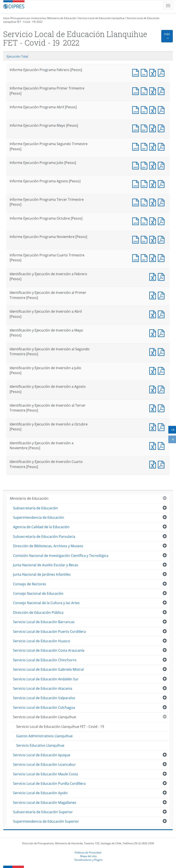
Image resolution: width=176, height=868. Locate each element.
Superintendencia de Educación (39, 517)
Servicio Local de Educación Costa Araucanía (49, 650)
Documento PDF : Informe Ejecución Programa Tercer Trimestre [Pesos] (162, 202)
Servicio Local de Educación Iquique (42, 755)
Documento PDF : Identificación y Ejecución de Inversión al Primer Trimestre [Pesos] (162, 295)
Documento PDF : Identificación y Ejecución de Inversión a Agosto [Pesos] (162, 389)
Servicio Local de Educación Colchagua (44, 707)
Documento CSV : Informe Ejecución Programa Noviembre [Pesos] (145, 239)
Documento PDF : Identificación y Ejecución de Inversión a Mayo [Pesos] (162, 333)
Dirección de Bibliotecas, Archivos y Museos (48, 546)
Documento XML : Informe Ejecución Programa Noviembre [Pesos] (136, 239)
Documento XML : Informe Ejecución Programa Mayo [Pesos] (136, 128)
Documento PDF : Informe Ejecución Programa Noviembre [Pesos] (162, 239)
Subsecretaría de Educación (35, 508)
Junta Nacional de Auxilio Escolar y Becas (46, 565)
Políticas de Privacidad (88, 852)
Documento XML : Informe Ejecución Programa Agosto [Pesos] (136, 184)
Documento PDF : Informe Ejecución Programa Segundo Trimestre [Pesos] (162, 146)
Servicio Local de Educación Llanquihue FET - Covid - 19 (60, 727)
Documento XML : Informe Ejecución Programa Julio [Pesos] (136, 165)
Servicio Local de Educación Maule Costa (45, 774)
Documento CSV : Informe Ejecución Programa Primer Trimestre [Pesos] (145, 91)
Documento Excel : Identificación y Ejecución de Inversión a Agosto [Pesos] (154, 389)
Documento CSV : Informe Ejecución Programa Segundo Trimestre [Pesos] (145, 146)
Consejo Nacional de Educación (38, 593)
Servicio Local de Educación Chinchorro (45, 660)
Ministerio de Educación (62, 18)
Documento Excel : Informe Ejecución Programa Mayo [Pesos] (154, 128)
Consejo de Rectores (30, 584)
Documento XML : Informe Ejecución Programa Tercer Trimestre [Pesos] (136, 202)
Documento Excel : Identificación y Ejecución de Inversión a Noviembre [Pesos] (154, 445)
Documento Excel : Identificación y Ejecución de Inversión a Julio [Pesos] (154, 370)
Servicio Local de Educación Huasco (42, 641)
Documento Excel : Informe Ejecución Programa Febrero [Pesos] (154, 72)
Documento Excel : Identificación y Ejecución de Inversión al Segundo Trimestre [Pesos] (154, 352)
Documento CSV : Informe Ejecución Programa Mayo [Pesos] (145, 128)
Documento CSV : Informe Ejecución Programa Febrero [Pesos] (145, 72)
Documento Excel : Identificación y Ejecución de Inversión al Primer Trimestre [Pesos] (154, 295)
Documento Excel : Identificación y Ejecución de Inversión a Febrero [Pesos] (154, 276)
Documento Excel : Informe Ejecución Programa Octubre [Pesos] (154, 221)
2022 (40, 22)
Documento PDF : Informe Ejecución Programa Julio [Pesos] (162, 165)
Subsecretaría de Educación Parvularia (44, 537)
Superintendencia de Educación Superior (46, 821)
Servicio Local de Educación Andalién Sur (46, 679)
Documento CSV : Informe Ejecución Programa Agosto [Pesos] (145, 184)
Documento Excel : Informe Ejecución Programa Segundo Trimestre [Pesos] (154, 146)
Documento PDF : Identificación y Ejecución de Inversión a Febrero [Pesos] (162, 276)
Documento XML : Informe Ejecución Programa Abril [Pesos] (136, 109)
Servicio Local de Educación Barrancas (44, 622)
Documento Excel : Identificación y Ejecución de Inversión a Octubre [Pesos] (154, 427)
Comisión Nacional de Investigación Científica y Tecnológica (61, 556)
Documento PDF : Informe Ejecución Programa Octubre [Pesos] (162, 221)
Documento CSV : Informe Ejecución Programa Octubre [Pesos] (145, 221)
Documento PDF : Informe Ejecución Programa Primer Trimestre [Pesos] (162, 91)
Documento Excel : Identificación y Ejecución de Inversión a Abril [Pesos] (154, 314)
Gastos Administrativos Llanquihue (44, 736)
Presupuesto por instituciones (29, 18)
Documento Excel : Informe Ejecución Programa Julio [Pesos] (154, 165)
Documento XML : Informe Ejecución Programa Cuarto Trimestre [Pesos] (136, 258)
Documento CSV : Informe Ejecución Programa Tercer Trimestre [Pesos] (145, 202)
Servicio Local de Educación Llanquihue (101, 18)
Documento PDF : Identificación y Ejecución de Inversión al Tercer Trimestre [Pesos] (162, 408)
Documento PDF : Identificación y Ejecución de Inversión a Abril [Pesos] (162, 314)
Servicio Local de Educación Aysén (40, 793)
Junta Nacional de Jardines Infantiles (42, 574)
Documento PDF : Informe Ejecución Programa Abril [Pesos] (162, 109)
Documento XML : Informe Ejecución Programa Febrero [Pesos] (136, 72)
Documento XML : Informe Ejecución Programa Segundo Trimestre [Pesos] (136, 146)
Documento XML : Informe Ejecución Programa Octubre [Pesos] (136, 221)
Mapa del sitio (88, 856)
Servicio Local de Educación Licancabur (44, 764)
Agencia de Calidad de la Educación (41, 527)
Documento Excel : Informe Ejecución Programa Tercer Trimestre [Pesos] (154, 202)
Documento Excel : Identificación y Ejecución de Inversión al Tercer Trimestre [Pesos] (154, 408)
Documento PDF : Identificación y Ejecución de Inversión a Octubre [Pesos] (162, 427)
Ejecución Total (17, 56)
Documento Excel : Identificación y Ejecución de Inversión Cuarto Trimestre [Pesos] (154, 464)
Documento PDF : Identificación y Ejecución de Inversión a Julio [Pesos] (162, 370)
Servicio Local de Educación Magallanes (45, 803)
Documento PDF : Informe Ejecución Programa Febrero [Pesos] (162, 72)
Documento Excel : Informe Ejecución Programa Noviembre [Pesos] (154, 239)
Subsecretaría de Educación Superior (43, 812)
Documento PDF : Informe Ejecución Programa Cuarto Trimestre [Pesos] (162, 258)
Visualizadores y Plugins (89, 860)
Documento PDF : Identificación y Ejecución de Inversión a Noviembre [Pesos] (162, 445)
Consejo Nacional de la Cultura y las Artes (46, 603)
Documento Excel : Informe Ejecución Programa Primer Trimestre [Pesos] (154, 91)
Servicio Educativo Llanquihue (40, 745)
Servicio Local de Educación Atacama (43, 688)
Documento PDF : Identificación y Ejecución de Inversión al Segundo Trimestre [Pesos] (162, 352)
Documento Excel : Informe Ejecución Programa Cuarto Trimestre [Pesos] (154, 258)
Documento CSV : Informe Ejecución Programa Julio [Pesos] (145, 165)
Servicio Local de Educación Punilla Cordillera (49, 783)
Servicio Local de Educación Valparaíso (44, 698)
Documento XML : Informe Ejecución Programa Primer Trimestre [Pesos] (136, 91)
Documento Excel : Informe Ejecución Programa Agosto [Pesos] (154, 184)
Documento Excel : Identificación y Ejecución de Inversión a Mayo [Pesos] (154, 333)
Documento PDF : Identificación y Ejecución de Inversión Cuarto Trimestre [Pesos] (162, 464)
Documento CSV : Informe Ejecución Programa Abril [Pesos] (145, 109)
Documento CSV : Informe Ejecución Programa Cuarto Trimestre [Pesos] (145, 258)
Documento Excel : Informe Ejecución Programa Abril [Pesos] (154, 109)
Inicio (6, 18)
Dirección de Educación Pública (38, 612)
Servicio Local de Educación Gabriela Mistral (48, 669)
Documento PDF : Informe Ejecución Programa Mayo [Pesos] (162, 128)
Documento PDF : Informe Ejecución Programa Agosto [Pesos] (162, 184)
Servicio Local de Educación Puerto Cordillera (49, 632)
